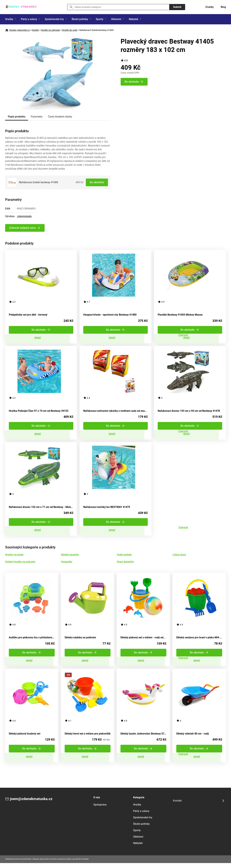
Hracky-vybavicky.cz (19, 30)
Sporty (100, 19)
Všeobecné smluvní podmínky (18, 864)
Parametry (37, 117)
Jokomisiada (24, 216)
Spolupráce (100, 810)
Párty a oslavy (29, 19)
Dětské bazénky (70, 558)
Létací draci (179, 558)
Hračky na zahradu (50, 30)
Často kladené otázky (60, 117)
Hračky (9, 19)
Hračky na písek (14, 558)
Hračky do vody (70, 30)
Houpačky (67, 565)
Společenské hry (54, 19)
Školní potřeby (80, 19)
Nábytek (134, 19)
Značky (210, 7)
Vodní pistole (124, 558)
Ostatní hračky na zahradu (20, 565)
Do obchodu (97, 182)
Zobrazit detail (41, 338)
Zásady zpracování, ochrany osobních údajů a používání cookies (61, 864)
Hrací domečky (125, 565)
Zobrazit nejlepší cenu (23, 228)
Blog (223, 7)
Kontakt (177, 806)
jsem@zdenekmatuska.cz (32, 804)
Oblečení (116, 19)
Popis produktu (17, 117)
